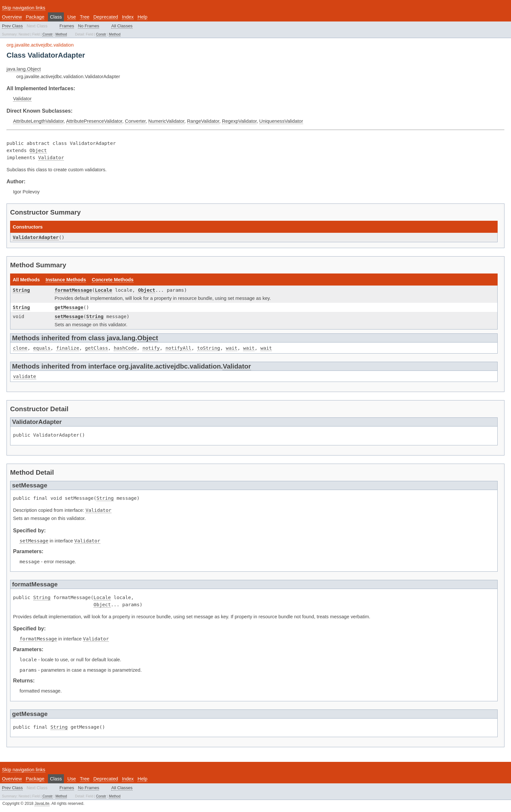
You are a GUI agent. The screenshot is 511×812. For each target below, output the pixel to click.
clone (20, 348)
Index (128, 17)
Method (61, 34)
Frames (67, 26)
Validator (22, 99)
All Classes (122, 26)
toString (209, 348)
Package (35, 17)
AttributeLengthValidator (38, 121)
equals (42, 348)
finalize (68, 348)
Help (142, 17)
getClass (97, 348)
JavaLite (42, 804)
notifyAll (178, 348)
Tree (85, 17)
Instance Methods (66, 280)
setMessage (69, 316)
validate (25, 376)
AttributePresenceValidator (94, 121)
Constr (47, 34)
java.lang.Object (24, 69)
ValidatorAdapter (36, 237)
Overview (12, 17)
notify (151, 348)
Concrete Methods (113, 280)
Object (38, 150)
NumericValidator (166, 121)
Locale (103, 290)
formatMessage (73, 290)
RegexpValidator (239, 121)
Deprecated (106, 17)
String (21, 290)
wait (232, 348)
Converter (135, 121)
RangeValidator (203, 121)
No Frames (88, 26)
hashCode (125, 348)
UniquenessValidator (281, 121)
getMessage (69, 307)
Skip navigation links (24, 8)
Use (72, 17)
